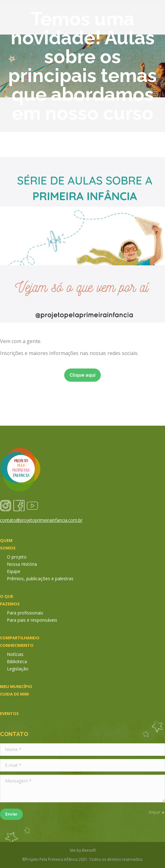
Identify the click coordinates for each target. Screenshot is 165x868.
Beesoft (89, 850)
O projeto (17, 557)
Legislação (18, 669)
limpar (155, 812)
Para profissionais (25, 613)
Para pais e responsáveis (32, 620)
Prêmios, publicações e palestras (40, 579)
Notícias (15, 654)
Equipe (14, 571)
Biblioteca (17, 661)
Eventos (9, 713)
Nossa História (22, 564)
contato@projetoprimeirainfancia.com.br (41, 520)
